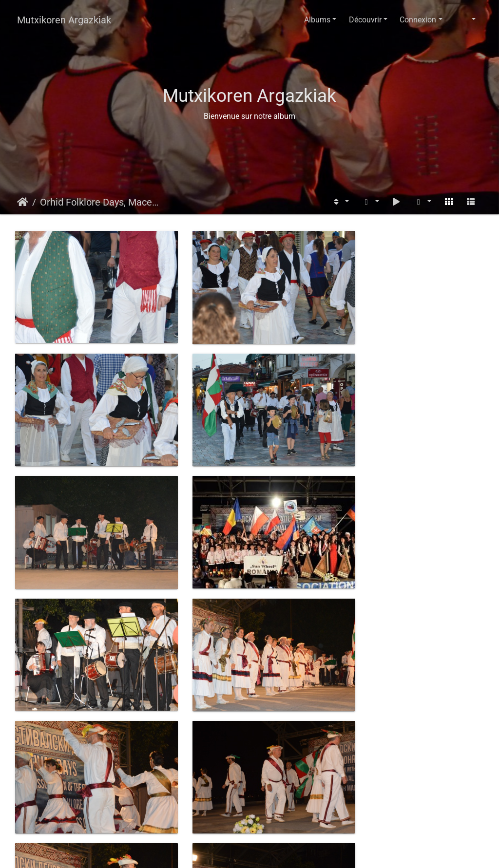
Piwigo (272, 851)
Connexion (418, 20)
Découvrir (365, 20)
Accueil (23, 202)
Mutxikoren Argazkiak (64, 20)
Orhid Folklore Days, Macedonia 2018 (100, 202)
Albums (317, 20)
